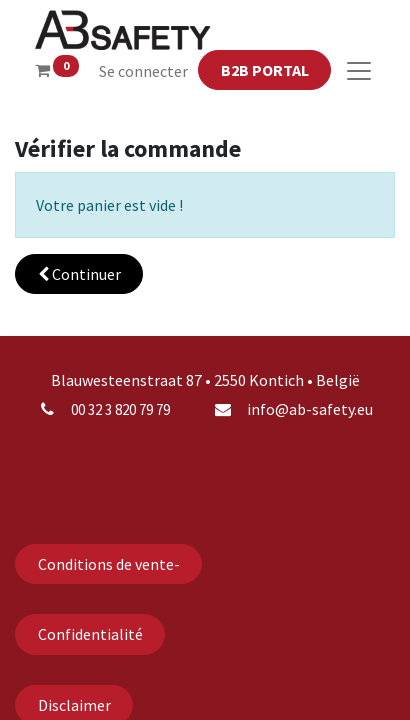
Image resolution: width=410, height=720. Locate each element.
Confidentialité (90, 634)
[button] (79, 274)
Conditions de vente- (109, 564)
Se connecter (143, 71)
